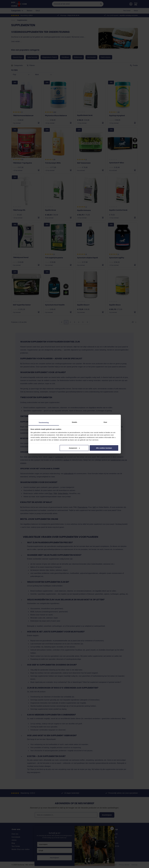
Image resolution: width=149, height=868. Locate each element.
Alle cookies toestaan (104, 448)
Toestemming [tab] (44, 422)
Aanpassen (74, 448)
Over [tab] (105, 422)
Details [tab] (75, 422)
